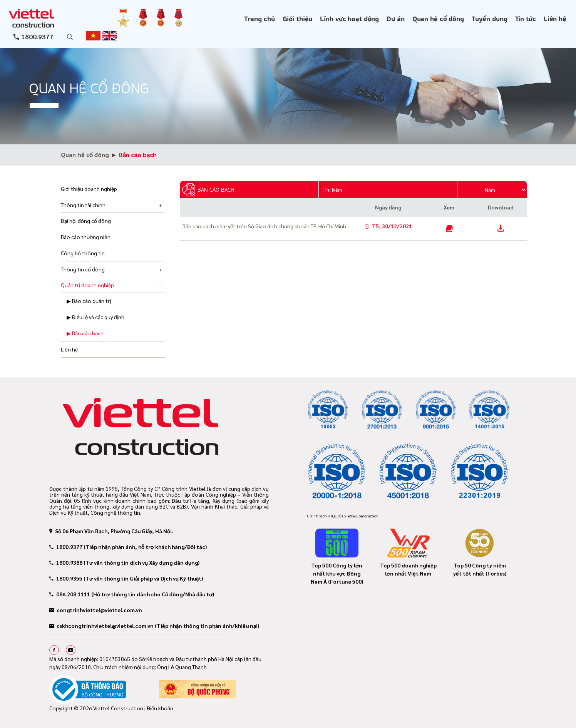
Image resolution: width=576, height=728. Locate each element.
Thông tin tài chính (83, 205)
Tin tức (526, 18)
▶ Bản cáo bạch (85, 333)
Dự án (395, 18)
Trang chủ (260, 18)
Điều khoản (160, 708)
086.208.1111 (70, 594)
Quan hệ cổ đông (438, 18)
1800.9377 (37, 37)
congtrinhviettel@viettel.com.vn (96, 610)
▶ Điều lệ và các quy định (95, 317)
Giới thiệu (298, 18)
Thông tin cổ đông (83, 269)
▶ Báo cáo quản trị (89, 301)
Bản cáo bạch (138, 155)
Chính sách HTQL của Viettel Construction (343, 516)
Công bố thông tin (83, 253)
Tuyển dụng (490, 18)
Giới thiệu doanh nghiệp (89, 189)
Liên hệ (555, 18)
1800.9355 (66, 578)
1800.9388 (66, 562)
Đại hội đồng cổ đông (86, 221)
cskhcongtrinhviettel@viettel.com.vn (101, 626)
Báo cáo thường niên (86, 237)
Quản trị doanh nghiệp (87, 285)
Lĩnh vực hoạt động (349, 18)
